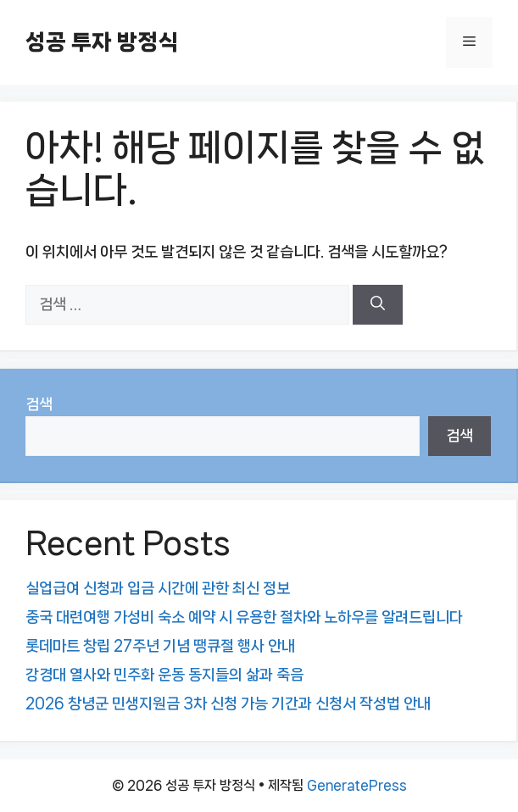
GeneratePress (357, 785)
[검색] (378, 305)
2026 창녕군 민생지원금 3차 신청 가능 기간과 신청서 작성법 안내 (228, 704)
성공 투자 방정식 (102, 42)
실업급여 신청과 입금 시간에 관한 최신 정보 (158, 588)
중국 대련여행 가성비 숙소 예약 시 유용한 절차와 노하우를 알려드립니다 (244, 617)
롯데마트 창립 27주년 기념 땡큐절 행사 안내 (160, 646)
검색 (39, 404)
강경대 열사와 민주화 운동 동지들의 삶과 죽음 (164, 675)
